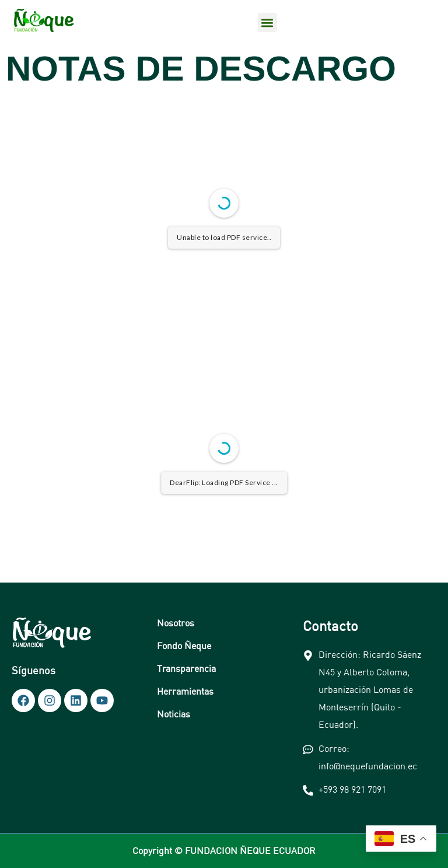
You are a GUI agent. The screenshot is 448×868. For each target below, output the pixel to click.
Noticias (174, 714)
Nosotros (176, 623)
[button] (267, 22)
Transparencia (186, 668)
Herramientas (185, 691)
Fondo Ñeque (184, 646)
